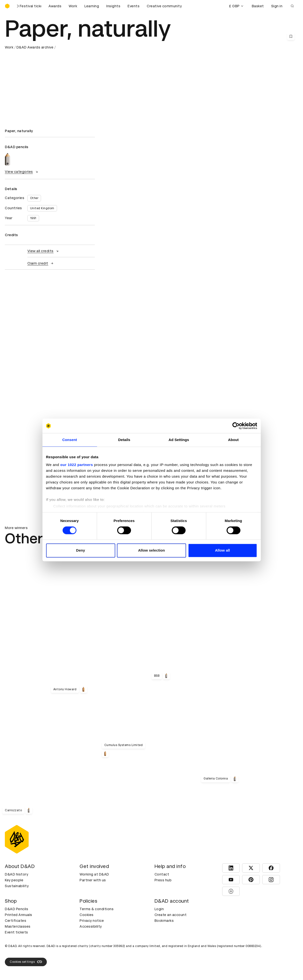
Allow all (222, 550)
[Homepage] (7, 6)
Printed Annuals (19, 915)
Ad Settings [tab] (179, 440)
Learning (92, 6)
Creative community (164, 6)
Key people (14, 880)
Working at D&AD (94, 874)
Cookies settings (26, 962)
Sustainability (17, 886)
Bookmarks (164, 921)
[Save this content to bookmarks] (291, 36)
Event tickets (16, 932)
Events (134, 6)
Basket (258, 6)
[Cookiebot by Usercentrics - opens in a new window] (236, 426)
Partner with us (93, 880)
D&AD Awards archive (35, 47)
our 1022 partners (77, 465)
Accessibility (91, 926)
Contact (162, 874)
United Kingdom (42, 208)
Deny (80, 550)
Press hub (163, 880)
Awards (55, 6)
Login (159, 909)
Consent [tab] (70, 440)
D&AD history (16, 874)
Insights (113, 6)
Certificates (16, 921)
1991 (33, 218)
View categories (22, 172)
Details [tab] (124, 440)
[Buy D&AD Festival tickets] (29, 6)
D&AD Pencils (16, 909)
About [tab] (233, 440)
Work (73, 6)
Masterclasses (18, 926)
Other (34, 198)
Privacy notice (92, 921)
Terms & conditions (97, 909)
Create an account (171, 915)
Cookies (87, 915)
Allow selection (151, 550)
